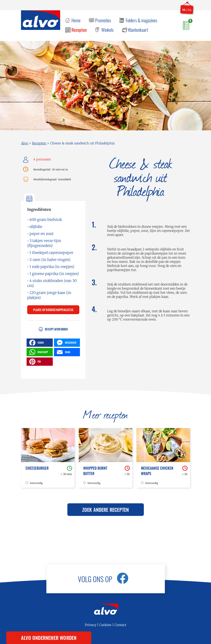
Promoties (103, 20)
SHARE (36, 343)
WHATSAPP (38, 352)
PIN (35, 362)
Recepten (79, 30)
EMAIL (63, 352)
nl (184, 10)
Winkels (107, 30)
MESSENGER (66, 343)
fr (190, 10)
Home (76, 20)
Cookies (105, 625)
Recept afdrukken (56, 329)
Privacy (90, 625)
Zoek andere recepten (106, 510)
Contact (120, 625)
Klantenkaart (138, 30)
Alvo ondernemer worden (49, 638)
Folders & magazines (141, 20)
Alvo (25, 143)
